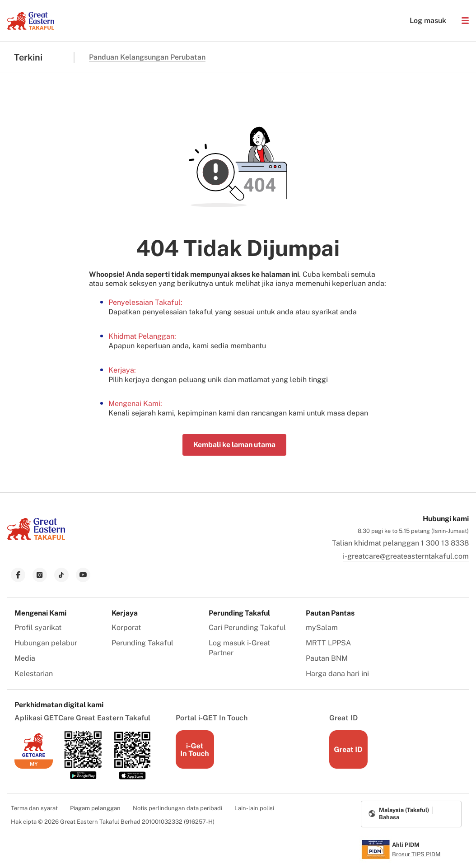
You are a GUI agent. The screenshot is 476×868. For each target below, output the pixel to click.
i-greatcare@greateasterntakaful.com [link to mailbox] (406, 556)
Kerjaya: (122, 370)
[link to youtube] (83, 575)
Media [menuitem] (25, 658)
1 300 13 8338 (445, 543)
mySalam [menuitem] (322, 628)
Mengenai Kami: (135, 404)
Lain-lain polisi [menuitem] (254, 808)
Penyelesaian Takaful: (145, 302)
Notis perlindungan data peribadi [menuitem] (177, 808)
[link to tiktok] (61, 575)
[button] (465, 21)
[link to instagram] (40, 575)
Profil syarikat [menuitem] (38, 628)
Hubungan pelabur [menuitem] (46, 643)
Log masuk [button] (423, 21)
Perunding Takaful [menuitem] (142, 643)
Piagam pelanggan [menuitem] (95, 808)
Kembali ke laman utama (234, 445)
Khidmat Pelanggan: (142, 336)
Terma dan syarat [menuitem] (34, 808)
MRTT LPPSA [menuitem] (328, 643)
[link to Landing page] (36, 541)
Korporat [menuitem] (126, 628)
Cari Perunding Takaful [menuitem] (247, 628)
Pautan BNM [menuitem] (327, 658)
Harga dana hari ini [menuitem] (337, 674)
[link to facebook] (18, 575)
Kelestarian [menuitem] (34, 674)
